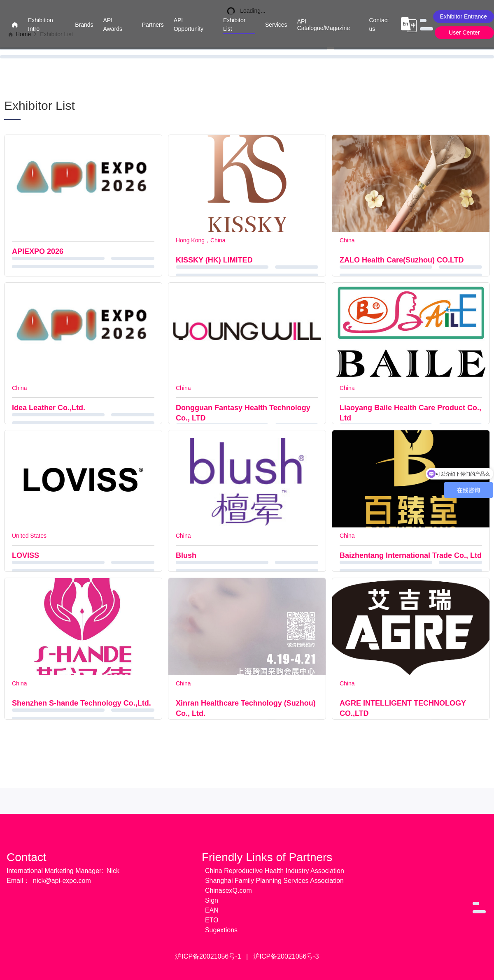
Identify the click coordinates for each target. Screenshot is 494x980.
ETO (212, 920)
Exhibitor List (234, 24)
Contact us (379, 24)
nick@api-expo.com (62, 881)
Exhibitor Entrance (464, 16)
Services (276, 25)
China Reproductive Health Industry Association (275, 871)
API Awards (113, 24)
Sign (212, 900)
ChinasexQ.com (228, 891)
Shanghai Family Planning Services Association (274, 881)
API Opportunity (189, 24)
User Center (464, 33)
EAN (212, 910)
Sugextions (221, 930)
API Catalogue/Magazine (324, 25)
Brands (84, 25)
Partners (153, 25)
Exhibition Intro (41, 24)
